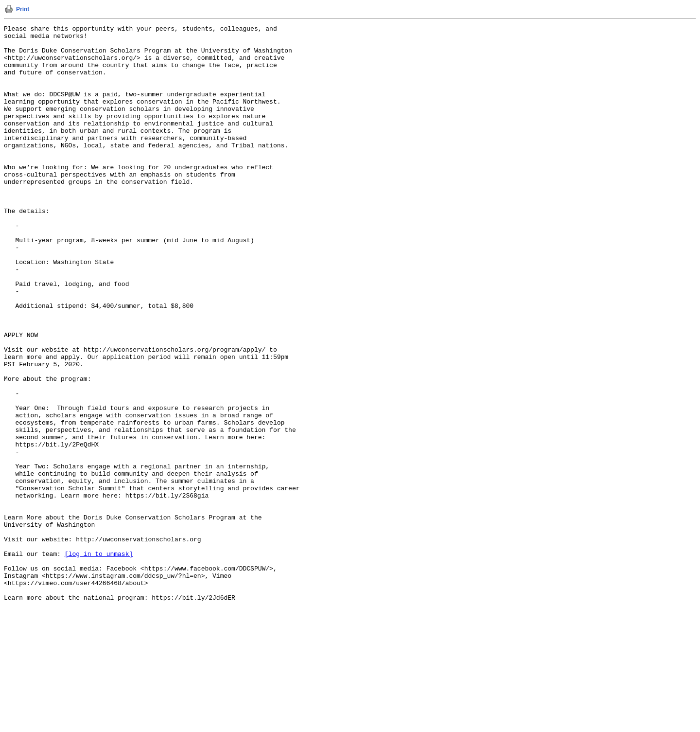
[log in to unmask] (99, 660)
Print (23, 9)
